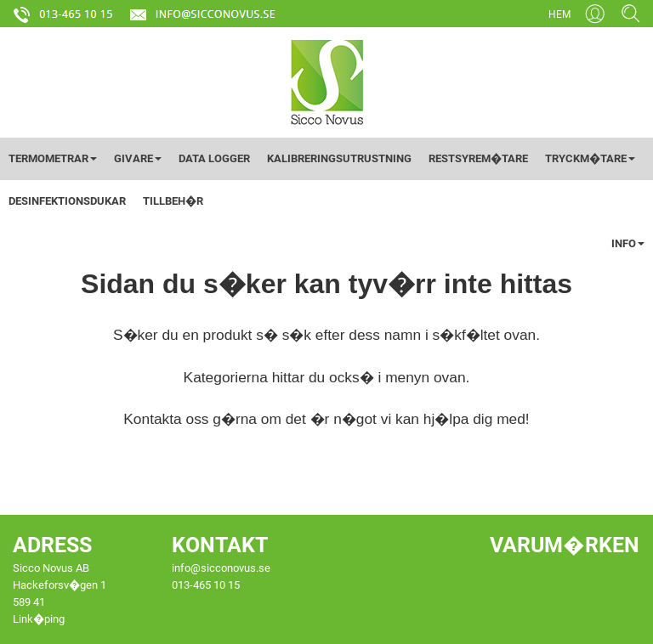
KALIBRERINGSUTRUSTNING (339, 158)
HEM (559, 14)
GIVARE (138, 158)
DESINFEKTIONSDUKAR (67, 201)
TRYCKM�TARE (590, 158)
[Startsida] (327, 82)
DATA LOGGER (214, 158)
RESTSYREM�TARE (478, 158)
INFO (628, 243)
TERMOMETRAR (53, 158)
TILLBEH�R (173, 201)
